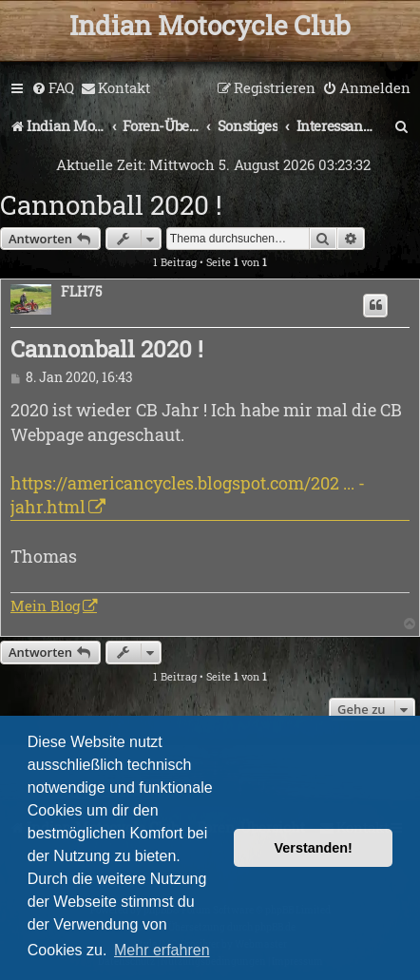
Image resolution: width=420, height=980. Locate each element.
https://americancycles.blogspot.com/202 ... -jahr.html (188, 495)
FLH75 (81, 292)
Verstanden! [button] (314, 848)
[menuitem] (53, 88)
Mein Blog (45, 605)
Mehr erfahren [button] (162, 950)
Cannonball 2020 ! (111, 205)
